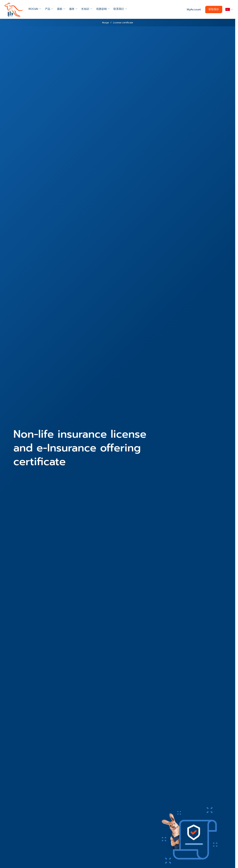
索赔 (60, 9)
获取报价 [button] (214, 9)
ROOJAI (33, 9)
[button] (229, 10)
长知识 (85, 9)
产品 (48, 9)
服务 (72, 9)
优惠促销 (101, 9)
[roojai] (14, 10)
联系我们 (119, 9)
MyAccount (194, 10)
